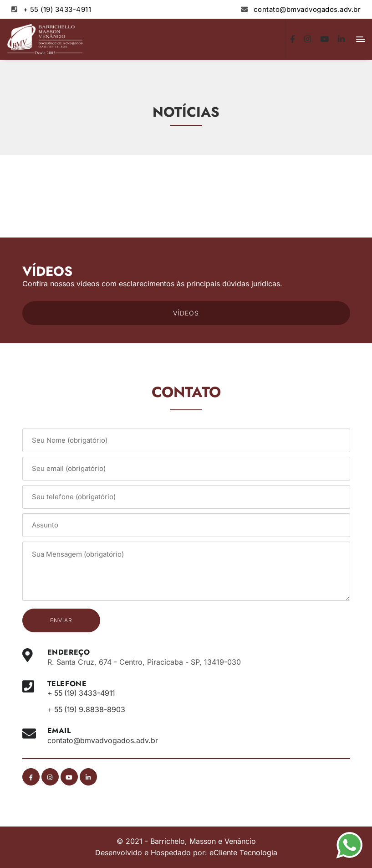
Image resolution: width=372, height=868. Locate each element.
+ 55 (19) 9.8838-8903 (88, 709)
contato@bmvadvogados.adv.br (307, 9)
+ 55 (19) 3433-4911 (57, 9)
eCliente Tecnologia (243, 852)
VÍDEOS (186, 313)
